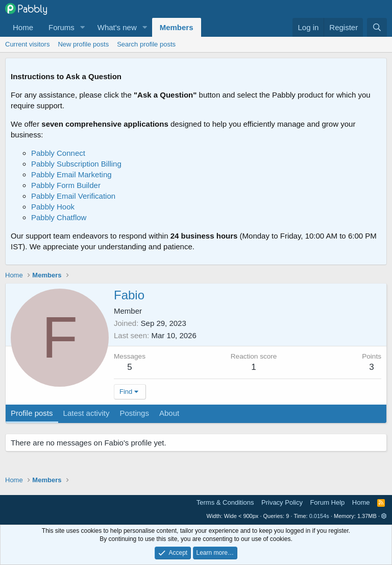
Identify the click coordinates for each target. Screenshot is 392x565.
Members (177, 27)
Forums (62, 27)
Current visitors (27, 44)
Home (23, 27)
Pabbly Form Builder (66, 185)
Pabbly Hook (53, 207)
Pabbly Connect (58, 153)
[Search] (377, 27)
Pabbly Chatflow (59, 217)
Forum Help (327, 502)
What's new (117, 27)
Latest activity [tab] (87, 413)
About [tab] (169, 413)
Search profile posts (146, 44)
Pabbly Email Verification (73, 196)
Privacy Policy (282, 502)
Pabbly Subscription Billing (76, 164)
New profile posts (83, 44)
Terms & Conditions (225, 502)
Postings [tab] (134, 413)
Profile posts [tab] (32, 413)
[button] (83, 27)
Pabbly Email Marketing (71, 174)
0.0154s (319, 516)
